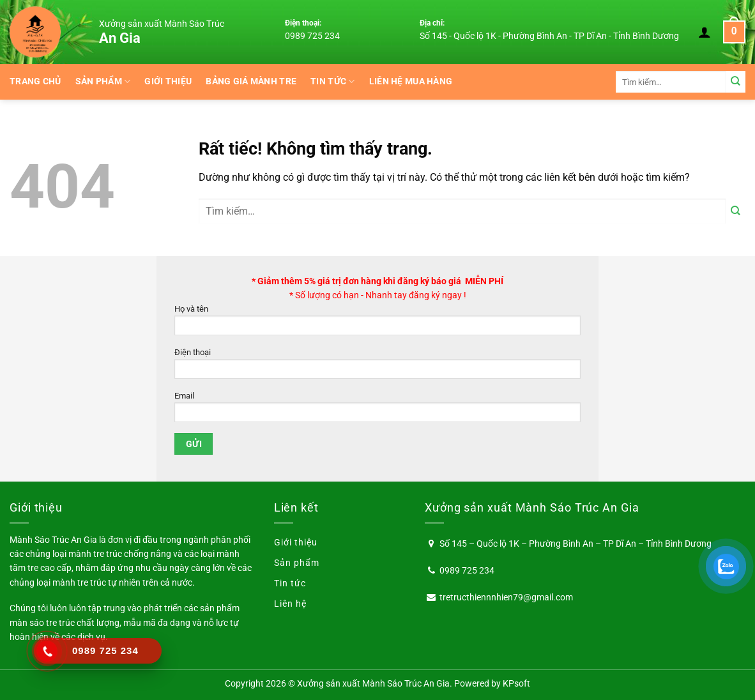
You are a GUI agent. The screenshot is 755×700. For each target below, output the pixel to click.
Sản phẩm (103, 81)
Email (377, 410)
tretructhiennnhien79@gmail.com (506, 597)
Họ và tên (377, 323)
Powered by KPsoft (492, 683)
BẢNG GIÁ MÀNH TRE (251, 81)
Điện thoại (377, 367)
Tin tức (333, 81)
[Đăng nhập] (705, 32)
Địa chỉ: (432, 23)
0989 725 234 (312, 36)
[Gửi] (736, 81)
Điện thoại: (303, 23)
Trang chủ (35, 81)
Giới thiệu (168, 81)
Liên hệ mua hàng (411, 81)
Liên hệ (290, 604)
